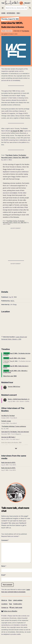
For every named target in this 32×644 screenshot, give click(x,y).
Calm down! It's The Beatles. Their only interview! (15, 432)
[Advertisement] (16, 276)
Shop (10, 600)
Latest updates (18, 600)
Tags (10, 604)
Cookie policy (18, 604)
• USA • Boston (17, 358)
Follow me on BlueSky (9, 611)
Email (4, 575)
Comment (5, 540)
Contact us (5, 607)
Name (4, 566)
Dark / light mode (16, 607)
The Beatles (25, 31)
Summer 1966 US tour (14, 387)
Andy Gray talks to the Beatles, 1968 (11, 442)
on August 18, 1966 (17, 131)
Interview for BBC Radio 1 (8, 437)
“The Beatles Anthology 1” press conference (14, 426)
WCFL (12, 301)
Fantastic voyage (6, 421)
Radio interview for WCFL (8, 463)
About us (4, 600)
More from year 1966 (10, 376)
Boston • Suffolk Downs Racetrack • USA (19, 399)
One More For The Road (8, 416)
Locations (4, 604)
